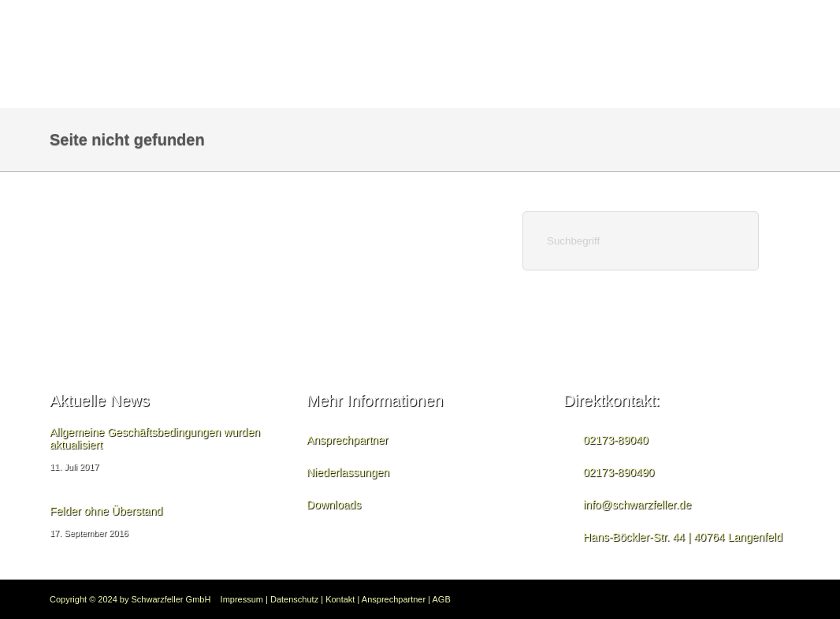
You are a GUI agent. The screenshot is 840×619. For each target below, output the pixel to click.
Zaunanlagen (653, 19)
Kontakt (250, 19)
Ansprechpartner (348, 440)
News (312, 19)
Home (188, 19)
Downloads (750, 19)
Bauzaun (375, 19)
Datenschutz (294, 599)
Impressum (242, 599)
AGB (442, 599)
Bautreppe (558, 19)
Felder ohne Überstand (106, 511)
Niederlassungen (348, 472)
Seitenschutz (463, 19)
